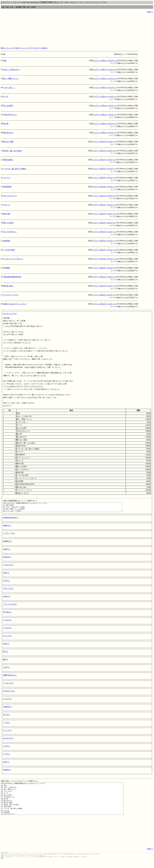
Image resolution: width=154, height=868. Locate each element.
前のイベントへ (7, 48)
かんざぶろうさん (10, 314)
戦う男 (6, 124)
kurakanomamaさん (11, 519)
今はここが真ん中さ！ (12, 70)
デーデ (6, 97)
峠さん (6, 653)
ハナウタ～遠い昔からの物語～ (15, 169)
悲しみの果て (8, 106)
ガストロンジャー (10, 196)
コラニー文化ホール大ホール (105, 61)
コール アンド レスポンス (13, 259)
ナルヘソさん (8, 590)
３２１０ (7, 178)
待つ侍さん (7, 614)
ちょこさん (7, 732)
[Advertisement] (65, 30)
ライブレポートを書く (38, 48)
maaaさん (7, 772)
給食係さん (7, 543)
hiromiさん (7, 559)
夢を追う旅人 (8, 286)
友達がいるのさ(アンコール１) (15, 304)
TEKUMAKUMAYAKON (12, 277)
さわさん (7, 669)
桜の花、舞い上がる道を (13, 151)
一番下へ (150, 12)
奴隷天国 (7, 241)
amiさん (6, 764)
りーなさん (7, 630)
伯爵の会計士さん (10, 677)
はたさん (7, 716)
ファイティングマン (11, 295)
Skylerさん (7, 527)
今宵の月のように (10, 115)
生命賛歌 (7, 268)
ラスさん (7, 756)
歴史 (5, 61)
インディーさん (9, 535)
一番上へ (150, 857)
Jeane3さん (8, 709)
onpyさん (7, 598)
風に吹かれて (8, 133)
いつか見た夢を (9, 250)
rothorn (2, 866)
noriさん (6, 646)
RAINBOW (7, 187)
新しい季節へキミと (11, 79)
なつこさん (7, 638)
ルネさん (7, 583)
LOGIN (33, 7)
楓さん (6, 661)
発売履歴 (19, 7)
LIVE (7, 7)
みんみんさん (8, 740)
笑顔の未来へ (8, 160)
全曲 (24, 7)
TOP (3, 7)
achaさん (7, 551)
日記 (28, 7)
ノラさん (7, 724)
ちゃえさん (7, 701)
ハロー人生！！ (9, 88)
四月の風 (7, 214)
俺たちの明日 (8, 223)
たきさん (7, 748)
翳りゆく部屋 (8, 142)
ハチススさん (8, 567)
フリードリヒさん (10, 606)
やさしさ (7, 205)
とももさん (7, 622)
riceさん (6, 575)
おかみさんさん (9, 693)
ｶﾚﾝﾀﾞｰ (12, 7)
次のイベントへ (22, 48)
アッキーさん (8, 685)
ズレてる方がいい (10, 232)
